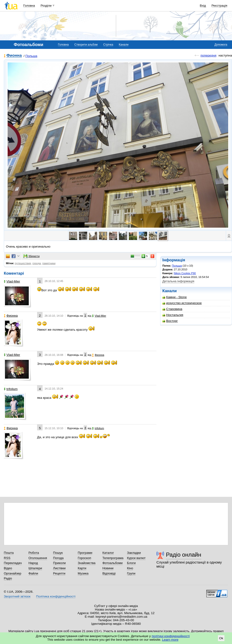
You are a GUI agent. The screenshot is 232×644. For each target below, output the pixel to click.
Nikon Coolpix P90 (185, 273)
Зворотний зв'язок (17, 596)
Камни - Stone (175, 297)
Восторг (170, 321)
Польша (31, 56)
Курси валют (136, 558)
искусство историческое (182, 303)
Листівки (59, 568)
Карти (82, 568)
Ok (221, 638)
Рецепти (59, 573)
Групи (131, 573)
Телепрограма (113, 558)
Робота (34, 553)
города (36, 263)
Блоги (131, 563)
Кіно (130, 568)
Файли (33, 573)
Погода (58, 558)
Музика (83, 573)
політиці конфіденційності (171, 636)
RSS (7, 558)
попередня (208, 55)
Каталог (108, 553)
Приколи (59, 563)
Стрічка (108, 45)
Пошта (9, 553)
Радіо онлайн (184, 555)
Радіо (8, 578)
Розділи (46, 6)
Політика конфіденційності (56, 596)
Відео (8, 568)
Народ (33, 563)
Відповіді (109, 573)
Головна (29, 6)
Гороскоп (84, 558)
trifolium (11, 389)
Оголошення (38, 558)
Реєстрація (219, 6)
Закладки (134, 553)
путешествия (23, 263)
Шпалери (35, 568)
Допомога (221, 45)
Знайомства (87, 563)
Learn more (170, 640)
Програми (85, 553)
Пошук (58, 553)
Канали (124, 45)
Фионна (14, 56)
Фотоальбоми (113, 563)
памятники (49, 263)
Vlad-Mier (12, 281)
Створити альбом (86, 45)
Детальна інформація (178, 281)
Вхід (203, 6)
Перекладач (13, 563)
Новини (108, 568)
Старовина (172, 309)
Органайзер (12, 573)
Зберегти (32, 256)
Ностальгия (173, 315)
